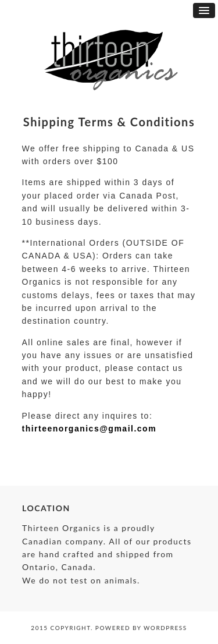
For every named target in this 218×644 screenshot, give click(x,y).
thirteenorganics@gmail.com (90, 429)
